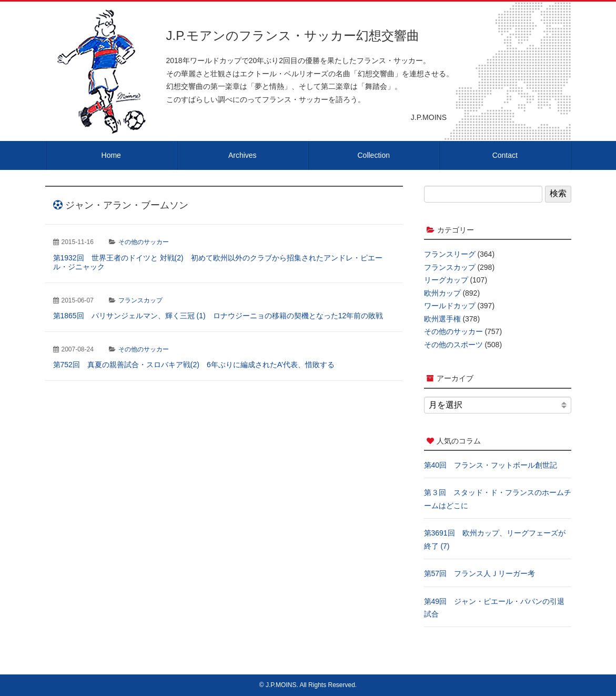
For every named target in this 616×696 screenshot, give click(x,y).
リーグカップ (446, 280)
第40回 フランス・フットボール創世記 (491, 465)
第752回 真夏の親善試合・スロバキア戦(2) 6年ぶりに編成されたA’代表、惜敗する (194, 365)
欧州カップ (442, 293)
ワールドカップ (450, 306)
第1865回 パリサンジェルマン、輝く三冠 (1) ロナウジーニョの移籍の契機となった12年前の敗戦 (218, 316)
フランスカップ (140, 300)
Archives (243, 155)
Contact (505, 155)
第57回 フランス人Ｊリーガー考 (480, 573)
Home (111, 155)
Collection (374, 155)
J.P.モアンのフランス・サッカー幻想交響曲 (293, 36)
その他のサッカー (144, 242)
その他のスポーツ (453, 345)
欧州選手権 (442, 319)
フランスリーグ (450, 254)
